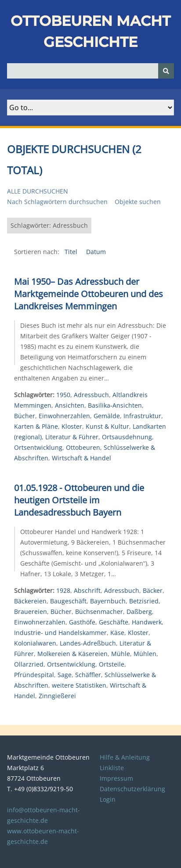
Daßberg (139, 612)
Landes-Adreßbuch (88, 643)
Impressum (116, 778)
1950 (63, 395)
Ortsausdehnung (127, 437)
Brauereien (31, 612)
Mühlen (145, 654)
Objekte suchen (138, 202)
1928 (63, 590)
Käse (117, 633)
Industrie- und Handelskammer (60, 633)
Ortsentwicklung (38, 447)
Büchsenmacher (99, 612)
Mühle (121, 654)
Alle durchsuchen (38, 191)
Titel (72, 252)
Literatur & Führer (72, 437)
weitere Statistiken (79, 685)
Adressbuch (91, 395)
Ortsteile (112, 664)
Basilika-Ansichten (115, 405)
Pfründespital (34, 675)
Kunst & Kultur (107, 426)
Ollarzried (29, 664)
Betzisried (144, 601)
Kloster (72, 426)
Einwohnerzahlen (64, 416)
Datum (96, 252)
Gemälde (107, 416)
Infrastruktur (142, 416)
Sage (65, 675)
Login (108, 799)
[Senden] (166, 71)
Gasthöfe (82, 622)
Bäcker (153, 590)
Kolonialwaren (35, 643)
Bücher (25, 416)
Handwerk (147, 622)
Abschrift (87, 590)
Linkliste (112, 768)
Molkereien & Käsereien (72, 654)
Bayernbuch (108, 601)
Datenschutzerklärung (132, 789)
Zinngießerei (57, 696)
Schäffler (88, 675)
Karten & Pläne (36, 426)
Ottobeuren (83, 447)
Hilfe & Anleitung (125, 757)
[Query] (90, 71)
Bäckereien (30, 601)
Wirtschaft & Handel (81, 458)
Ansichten (70, 405)
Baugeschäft (68, 601)
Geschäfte (114, 622)
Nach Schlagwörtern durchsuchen (57, 202)
